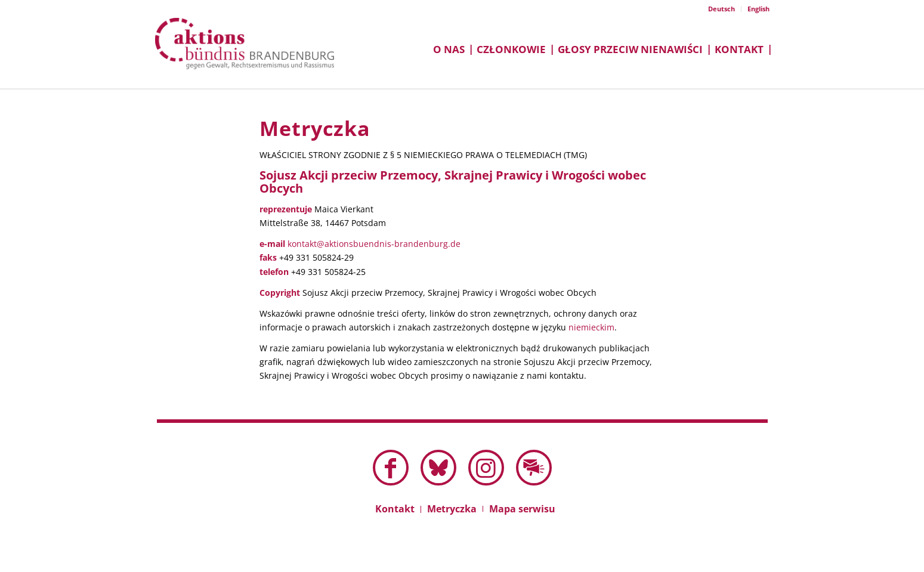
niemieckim (591, 327)
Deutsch (721, 9)
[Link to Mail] (534, 468)
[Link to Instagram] (486, 468)
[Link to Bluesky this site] (438, 468)
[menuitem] (722, 9)
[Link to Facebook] (391, 468)
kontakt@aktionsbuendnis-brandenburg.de (374, 244)
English (758, 9)
